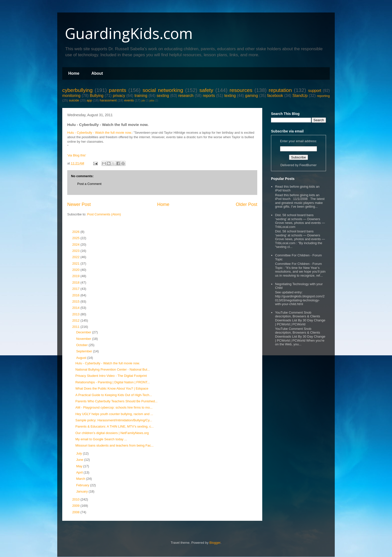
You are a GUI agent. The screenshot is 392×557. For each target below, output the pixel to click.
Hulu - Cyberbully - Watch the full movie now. (99, 133)
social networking (163, 90)
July (80, 453)
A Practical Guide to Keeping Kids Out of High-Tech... (113, 395)
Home (74, 73)
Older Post (246, 204)
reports (209, 96)
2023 (76, 251)
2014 (76, 308)
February (83, 485)
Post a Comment (89, 184)
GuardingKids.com (129, 33)
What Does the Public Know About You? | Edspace (112, 388)
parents (118, 90)
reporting (323, 96)
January (82, 491)
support (314, 91)
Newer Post (79, 204)
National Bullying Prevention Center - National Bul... (112, 369)
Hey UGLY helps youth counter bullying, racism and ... (114, 414)
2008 (76, 512)
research (186, 96)
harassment (108, 100)
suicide (74, 100)
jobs (152, 101)
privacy (119, 96)
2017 (76, 289)
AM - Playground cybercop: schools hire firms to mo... (114, 407)
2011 (76, 327)
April (80, 472)
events (129, 100)
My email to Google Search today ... (101, 439)
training (141, 96)
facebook (275, 96)
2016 (76, 295)
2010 (76, 499)
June (80, 460)
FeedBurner (308, 165)
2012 (76, 320)
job (143, 101)
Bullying (97, 96)
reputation (280, 90)
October (82, 345)
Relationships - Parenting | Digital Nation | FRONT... (112, 382)
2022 (76, 257)
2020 (76, 270)
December (84, 332)
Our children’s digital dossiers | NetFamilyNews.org (112, 433)
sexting (163, 96)
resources (241, 90)
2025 (76, 238)
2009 (76, 506)
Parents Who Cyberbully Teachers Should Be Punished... (116, 401)
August (82, 358)
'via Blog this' (77, 155)
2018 (76, 282)
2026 (76, 232)
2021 (76, 264)
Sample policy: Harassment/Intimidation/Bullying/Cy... (114, 420)
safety (206, 90)
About (97, 73)
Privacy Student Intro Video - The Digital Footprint (111, 376)
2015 (76, 301)
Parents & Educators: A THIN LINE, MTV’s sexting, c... (114, 426)
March (81, 479)
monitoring (71, 96)
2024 (76, 245)
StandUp (300, 96)
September (85, 351)
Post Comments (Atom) (104, 214)
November (84, 339)
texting (230, 96)
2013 (76, 314)
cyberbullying (77, 90)
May (80, 466)
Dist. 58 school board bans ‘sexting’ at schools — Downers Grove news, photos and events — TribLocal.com (300, 221)
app (89, 100)
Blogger (215, 543)
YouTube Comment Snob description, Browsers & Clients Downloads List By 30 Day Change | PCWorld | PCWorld (300, 318)
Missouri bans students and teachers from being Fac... (114, 445)
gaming (251, 96)
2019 (76, 276)
